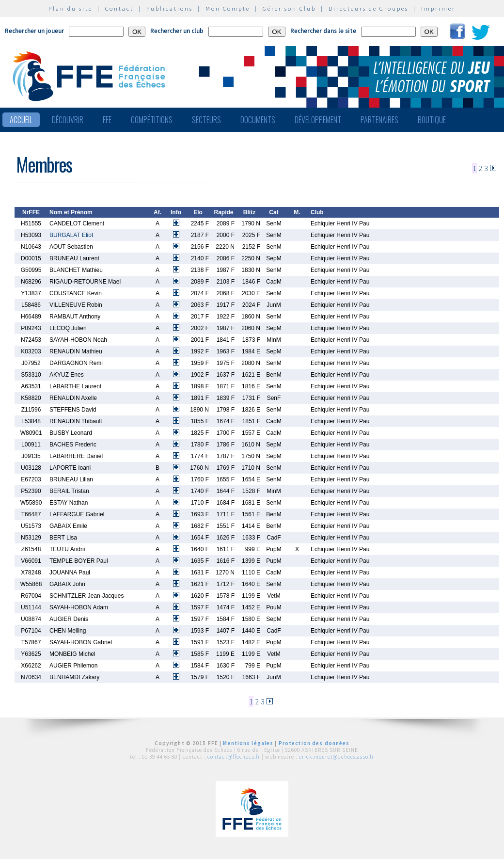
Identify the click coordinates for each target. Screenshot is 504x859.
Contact (119, 8)
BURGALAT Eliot (71, 235)
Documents (258, 120)
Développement (318, 120)
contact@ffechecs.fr (234, 757)
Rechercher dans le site (323, 31)
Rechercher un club (177, 31)
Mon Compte (228, 8)
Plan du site (71, 8)
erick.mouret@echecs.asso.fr (337, 757)
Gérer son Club (289, 8)
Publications (170, 8)
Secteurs (206, 120)
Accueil (21, 120)
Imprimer (438, 8)
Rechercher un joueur (34, 31)
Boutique (432, 120)
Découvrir (68, 120)
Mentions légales (248, 743)
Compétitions (152, 120)
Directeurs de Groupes (369, 8)
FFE (107, 120)
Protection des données (314, 743)
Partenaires (379, 120)
